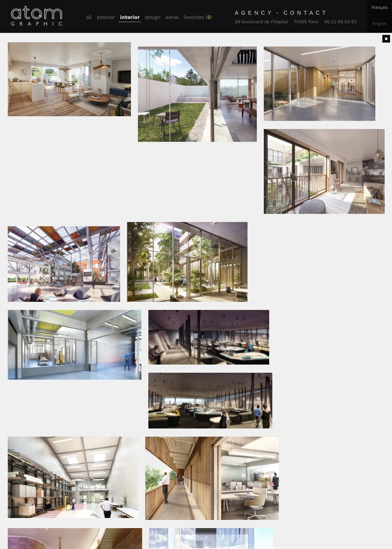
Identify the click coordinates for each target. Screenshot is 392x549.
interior (130, 17)
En (380, 24)
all (89, 17)
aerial (172, 17)
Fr (379, 8)
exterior (106, 17)
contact (282, 13)
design (153, 17)
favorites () (198, 17)
